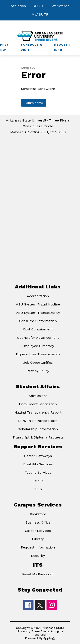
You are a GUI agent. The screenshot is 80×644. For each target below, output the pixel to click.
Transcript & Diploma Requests (38, 437)
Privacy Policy (38, 371)
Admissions (38, 396)
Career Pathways (38, 456)
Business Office (38, 522)
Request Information (38, 547)
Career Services (38, 531)
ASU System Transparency (38, 313)
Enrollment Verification (38, 404)
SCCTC (39, 6)
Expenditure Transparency (38, 354)
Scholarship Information (38, 429)
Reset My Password (38, 574)
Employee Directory (38, 346)
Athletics (18, 6)
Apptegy (49, 638)
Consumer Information (38, 321)
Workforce (61, 6)
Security (38, 556)
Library (38, 539)
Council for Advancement (38, 338)
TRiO (38, 489)
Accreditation (38, 296)
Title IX (38, 481)
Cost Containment (38, 329)
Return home (34, 103)
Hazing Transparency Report (38, 412)
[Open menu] (11, 38)
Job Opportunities (38, 363)
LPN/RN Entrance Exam (38, 421)
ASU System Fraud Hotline (38, 304)
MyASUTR (40, 14)
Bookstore (38, 514)
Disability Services (38, 464)
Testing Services (38, 473)
